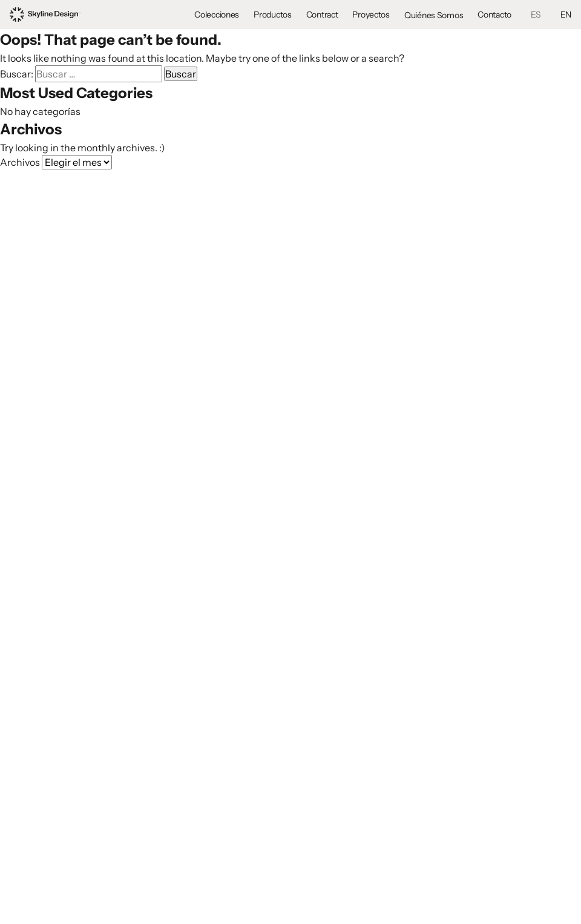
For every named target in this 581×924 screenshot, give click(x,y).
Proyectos (371, 15)
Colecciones (217, 15)
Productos (272, 15)
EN (566, 15)
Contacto (494, 15)
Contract (322, 15)
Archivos (20, 162)
